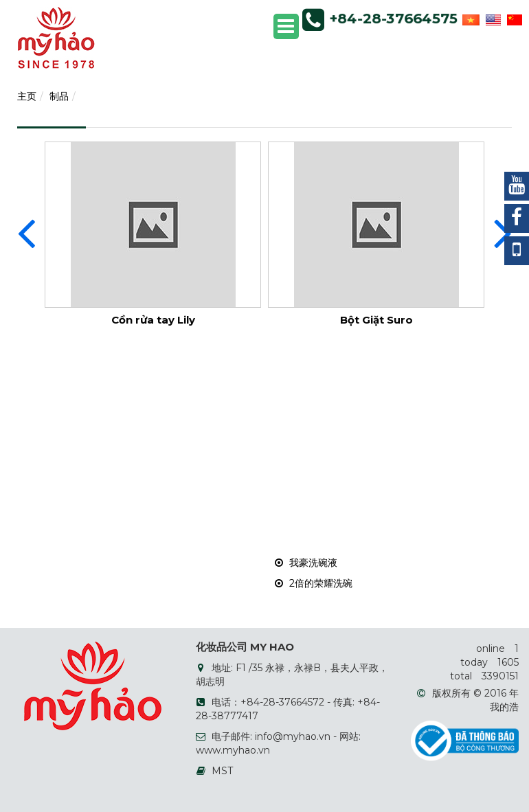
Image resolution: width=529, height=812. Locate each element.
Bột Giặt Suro (376, 320)
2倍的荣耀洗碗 (314, 583)
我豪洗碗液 (306, 563)
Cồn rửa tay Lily (153, 320)
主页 (27, 96)
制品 (59, 96)
